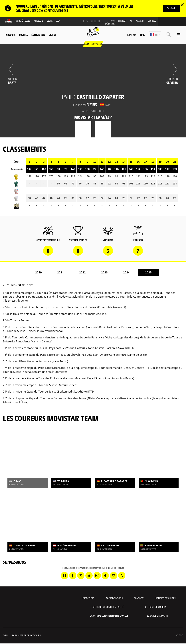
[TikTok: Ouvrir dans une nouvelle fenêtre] (103, 21)
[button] (155, 35)
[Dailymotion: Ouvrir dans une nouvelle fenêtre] (99, 21)
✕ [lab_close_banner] (182, 5)
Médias (50, 21)
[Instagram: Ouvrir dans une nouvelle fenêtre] (91, 21)
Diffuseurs (38, 21)
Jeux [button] (58, 21)
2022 (82, 272)
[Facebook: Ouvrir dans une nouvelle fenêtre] (84, 21)
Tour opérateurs (110, 22)
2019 (39, 272)
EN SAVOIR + (172, 8)
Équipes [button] (23, 35)
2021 (60, 272)
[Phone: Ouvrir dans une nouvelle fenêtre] (95, 21)
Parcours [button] (10, 35)
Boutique (152, 21)
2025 (148, 272)
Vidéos (52, 35)
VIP (131, 21)
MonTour (122, 21)
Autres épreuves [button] (23, 21)
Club (143, 35)
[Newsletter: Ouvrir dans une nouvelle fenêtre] (114, 576)
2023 (104, 272)
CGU (5, 635)
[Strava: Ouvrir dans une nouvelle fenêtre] (122, 576)
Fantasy (132, 35)
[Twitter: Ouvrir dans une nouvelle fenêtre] (87, 21)
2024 (126, 272)
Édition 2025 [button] (38, 35)
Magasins (140, 21)
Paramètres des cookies (26, 635)
